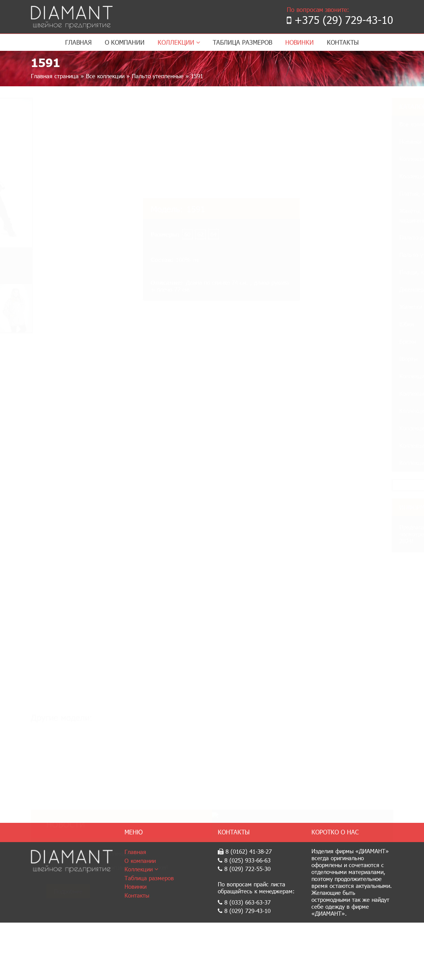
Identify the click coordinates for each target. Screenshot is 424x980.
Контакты (343, 42)
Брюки (335, 341)
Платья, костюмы (349, 193)
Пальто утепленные (158, 76)
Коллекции (179, 42)
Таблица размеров (242, 42)
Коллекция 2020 (348, 411)
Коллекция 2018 (348, 445)
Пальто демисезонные (356, 237)
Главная (78, 42)
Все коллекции (105, 76)
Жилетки (338, 307)
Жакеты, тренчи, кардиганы (349, 215)
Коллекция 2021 (348, 393)
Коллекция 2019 (348, 428)
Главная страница (55, 76)
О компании (125, 42)
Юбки (334, 324)
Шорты (336, 359)
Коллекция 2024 (348, 159)
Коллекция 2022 (348, 376)
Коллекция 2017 (348, 463)
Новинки (299, 42)
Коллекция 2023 (348, 176)
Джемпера (340, 289)
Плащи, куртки (346, 272)
